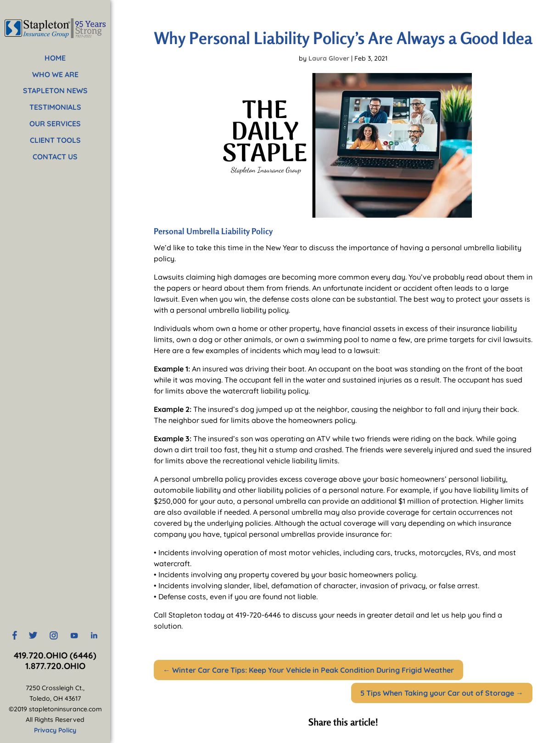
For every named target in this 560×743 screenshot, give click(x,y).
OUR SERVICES (55, 124)
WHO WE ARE (55, 74)
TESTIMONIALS (55, 107)
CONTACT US (55, 157)
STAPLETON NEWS (55, 90)
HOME (55, 58)
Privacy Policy (55, 730)
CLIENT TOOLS (55, 140)
